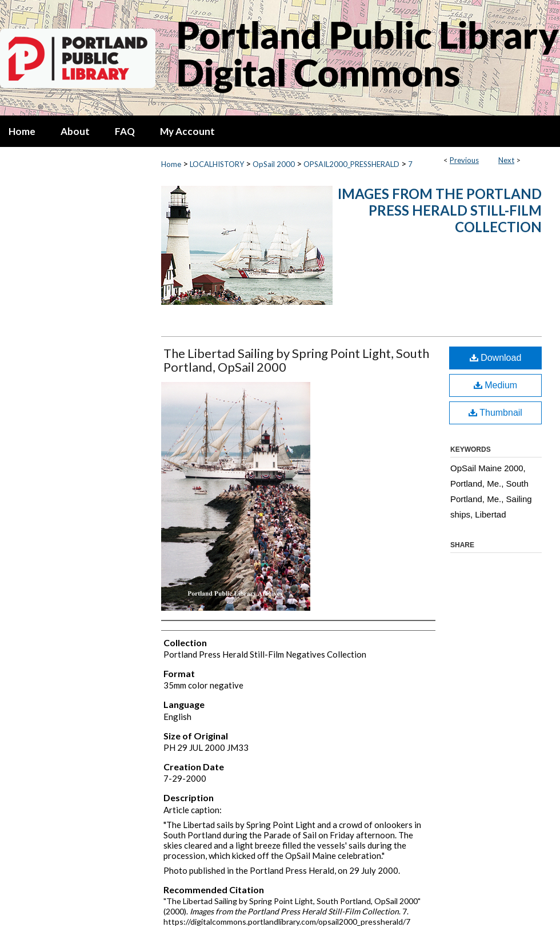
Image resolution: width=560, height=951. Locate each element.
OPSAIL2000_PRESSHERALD (351, 164)
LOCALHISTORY (217, 164)
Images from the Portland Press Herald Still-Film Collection (440, 210)
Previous (464, 160)
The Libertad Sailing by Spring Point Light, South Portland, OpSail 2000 (296, 360)
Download (496, 358)
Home (171, 164)
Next (506, 160)
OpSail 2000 (274, 164)
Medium (495, 385)
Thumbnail (495, 413)
